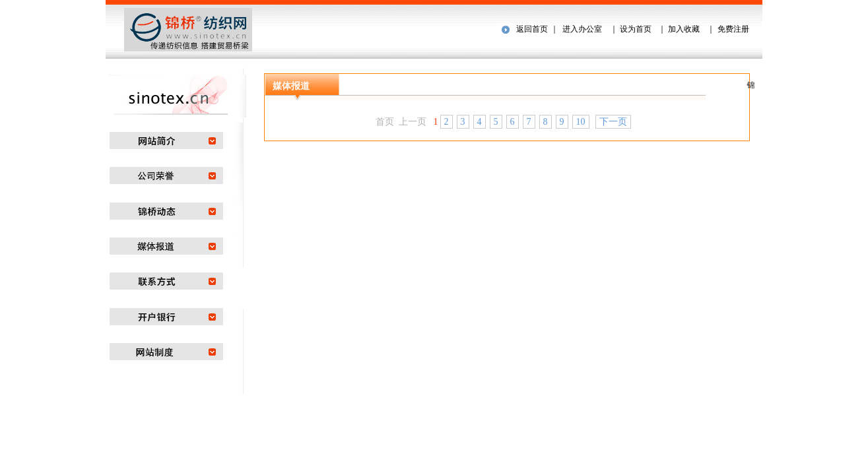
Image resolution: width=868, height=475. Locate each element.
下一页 (613, 122)
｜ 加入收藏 (679, 29)
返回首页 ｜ (537, 29)
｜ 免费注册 (727, 29)
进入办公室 (582, 29)
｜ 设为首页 (629, 29)
